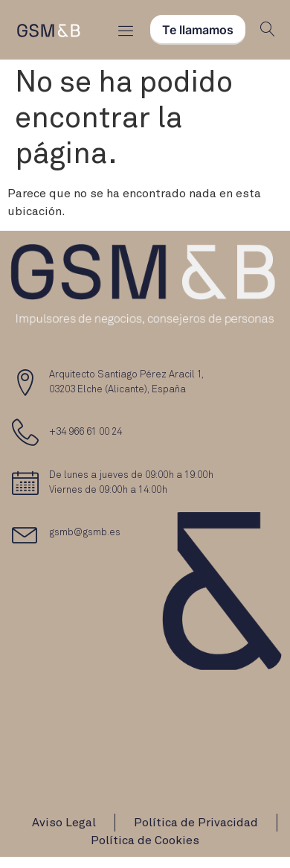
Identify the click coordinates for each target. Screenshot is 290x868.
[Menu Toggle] (126, 30)
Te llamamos (198, 30)
